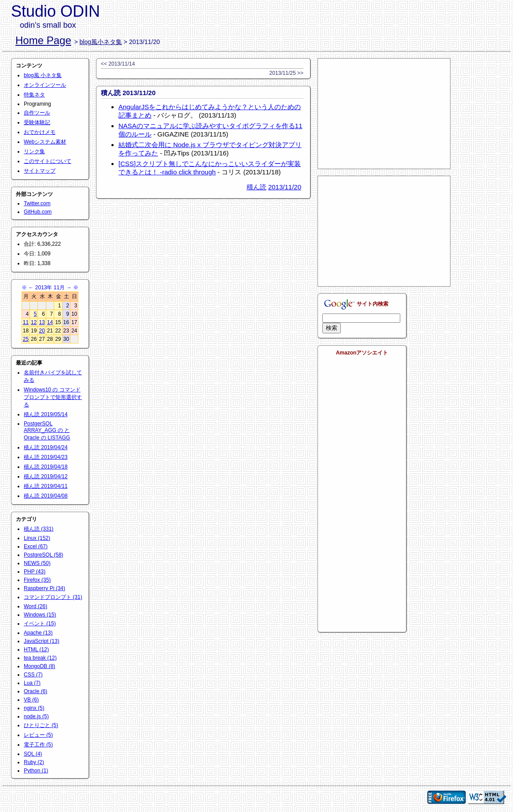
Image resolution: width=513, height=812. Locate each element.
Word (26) (35, 606)
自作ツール (37, 113)
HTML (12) (36, 650)
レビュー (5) (38, 735)
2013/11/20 (285, 187)
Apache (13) (38, 633)
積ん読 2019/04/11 (46, 486)
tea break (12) (40, 658)
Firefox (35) (37, 580)
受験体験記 (37, 122)
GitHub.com (38, 212)
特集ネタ (34, 95)
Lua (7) (32, 683)
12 (34, 322)
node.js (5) (36, 716)
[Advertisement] (384, 114)
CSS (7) (33, 675)
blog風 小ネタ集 (43, 75)
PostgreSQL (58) (44, 555)
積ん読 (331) (39, 529)
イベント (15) (40, 624)
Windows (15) (40, 615)
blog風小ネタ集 (101, 42)
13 (42, 322)
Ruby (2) (34, 762)
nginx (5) (34, 708)
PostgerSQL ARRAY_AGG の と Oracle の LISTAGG (47, 431)
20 (42, 331)
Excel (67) (36, 546)
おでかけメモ (40, 132)
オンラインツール (45, 85)
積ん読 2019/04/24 (46, 447)
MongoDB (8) (39, 666)
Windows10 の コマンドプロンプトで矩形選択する (53, 397)
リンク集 (34, 151)
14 (50, 322)
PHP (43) (35, 572)
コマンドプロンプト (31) (53, 597)
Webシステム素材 (45, 142)
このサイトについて (48, 161)
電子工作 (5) (38, 745)
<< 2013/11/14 (118, 64)
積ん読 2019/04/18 (46, 467)
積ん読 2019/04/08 (46, 496)
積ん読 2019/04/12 (46, 476)
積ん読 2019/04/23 (46, 457)
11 (26, 322)
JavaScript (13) (42, 641)
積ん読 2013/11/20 (128, 93)
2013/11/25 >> (286, 73)
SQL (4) (33, 754)
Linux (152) (37, 538)
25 (26, 339)
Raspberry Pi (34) (44, 588)
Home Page (43, 40)
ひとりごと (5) (41, 725)
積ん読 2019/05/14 (46, 414)
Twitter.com (37, 203)
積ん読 (256, 187)
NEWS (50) (37, 563)
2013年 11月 (50, 288)
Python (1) (36, 771)
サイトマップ (40, 171)
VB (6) (31, 700)
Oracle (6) (35, 691)
